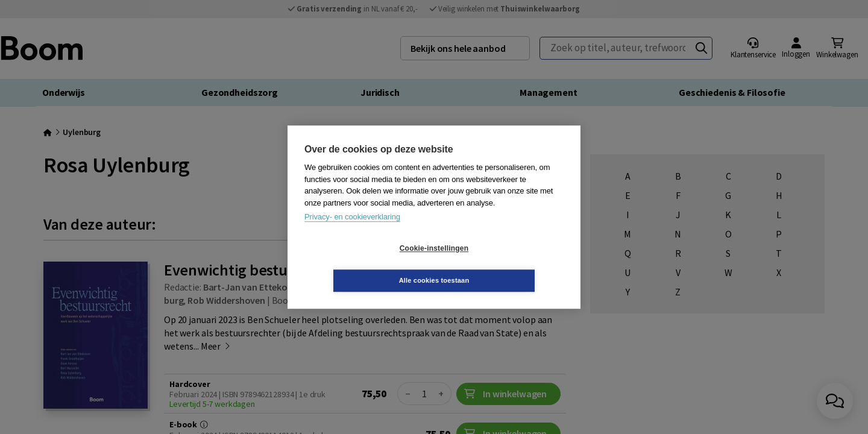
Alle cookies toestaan (506, 264)
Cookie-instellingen (362, 265)
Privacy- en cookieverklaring (352, 233)
